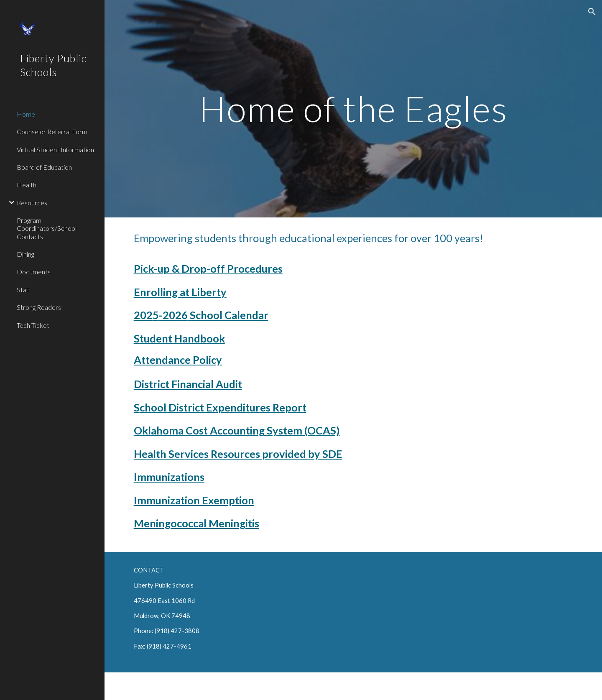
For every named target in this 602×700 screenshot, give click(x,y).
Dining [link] (26, 254)
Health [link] (27, 185)
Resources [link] (32, 203)
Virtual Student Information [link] (55, 149)
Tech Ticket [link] (33, 325)
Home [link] (26, 114)
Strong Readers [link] (39, 307)
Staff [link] (24, 290)
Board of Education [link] (44, 167)
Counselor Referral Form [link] (52, 132)
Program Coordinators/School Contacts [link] (47, 228)
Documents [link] (34, 272)
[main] (353, 109)
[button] (592, 12)
